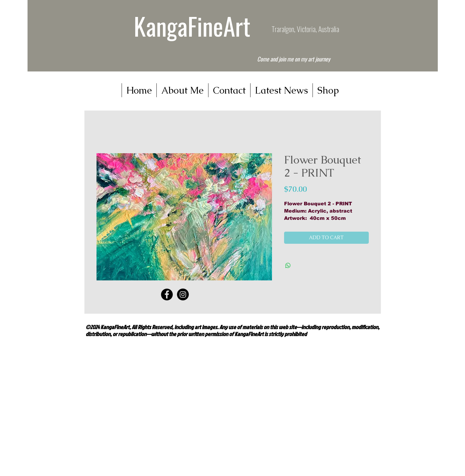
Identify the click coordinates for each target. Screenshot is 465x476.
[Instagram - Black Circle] (183, 294)
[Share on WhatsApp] (288, 266)
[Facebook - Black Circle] (167, 294)
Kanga (161, 26)
